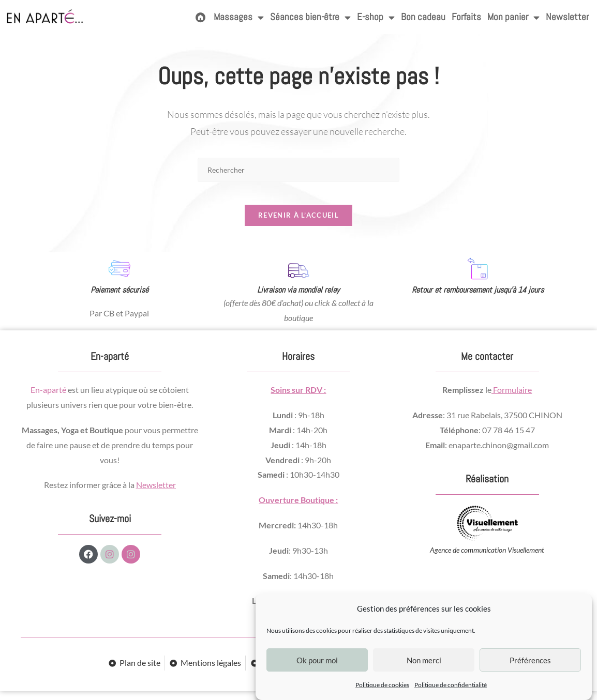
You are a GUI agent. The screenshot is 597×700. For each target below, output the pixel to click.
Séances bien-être (310, 17)
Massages (239, 17)
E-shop (376, 17)
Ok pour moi (317, 660)
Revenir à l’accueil (298, 224)
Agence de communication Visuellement (487, 559)
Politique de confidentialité (451, 685)
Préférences (530, 660)
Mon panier (513, 17)
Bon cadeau (423, 17)
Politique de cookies (382, 685)
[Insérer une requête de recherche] (298, 170)
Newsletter (567, 17)
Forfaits (466, 17)
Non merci (424, 660)
